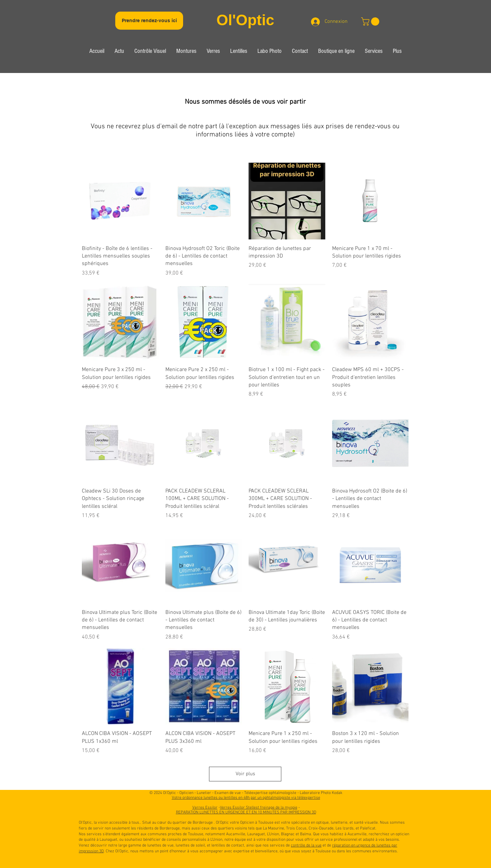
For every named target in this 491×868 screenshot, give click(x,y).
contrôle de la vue (306, 845)
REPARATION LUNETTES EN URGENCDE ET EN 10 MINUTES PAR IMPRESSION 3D (246, 812)
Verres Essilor (205, 808)
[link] (371, 21)
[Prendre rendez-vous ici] (149, 21)
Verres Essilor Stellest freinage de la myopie (259, 808)
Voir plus (245, 774)
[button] (150, 52)
